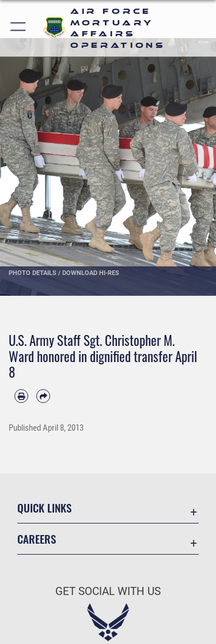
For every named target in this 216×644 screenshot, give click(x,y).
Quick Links (44, 508)
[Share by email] (43, 396)
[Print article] (21, 396)
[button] (19, 28)
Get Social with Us (108, 591)
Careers (37, 539)
